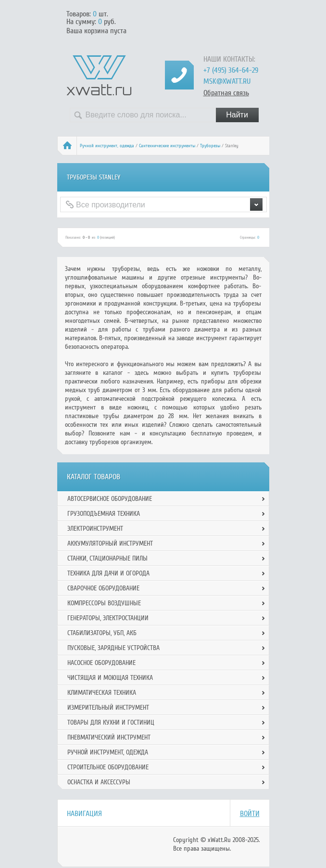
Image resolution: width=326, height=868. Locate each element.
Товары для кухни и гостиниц (111, 722)
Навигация (84, 814)
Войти (250, 814)
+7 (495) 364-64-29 (231, 70)
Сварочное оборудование (103, 588)
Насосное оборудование (101, 663)
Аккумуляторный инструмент (110, 543)
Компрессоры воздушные (104, 603)
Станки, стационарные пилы (107, 558)
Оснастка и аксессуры (99, 782)
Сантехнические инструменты (167, 146)
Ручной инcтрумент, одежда (107, 146)
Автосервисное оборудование (110, 499)
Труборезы (210, 146)
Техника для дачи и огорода (108, 573)
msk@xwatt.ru (227, 81)
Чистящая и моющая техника (110, 678)
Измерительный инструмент (108, 708)
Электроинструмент (95, 529)
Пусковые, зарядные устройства (113, 648)
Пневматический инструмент (109, 737)
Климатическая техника (102, 693)
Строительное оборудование (108, 767)
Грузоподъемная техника (104, 514)
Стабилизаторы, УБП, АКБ (102, 633)
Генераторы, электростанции (108, 618)
